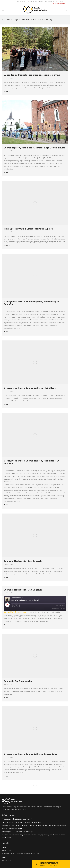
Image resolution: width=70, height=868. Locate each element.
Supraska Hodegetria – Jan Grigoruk (23, 561)
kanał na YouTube (60, 3)
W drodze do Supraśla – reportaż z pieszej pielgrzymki (32, 75)
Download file (8, 612)
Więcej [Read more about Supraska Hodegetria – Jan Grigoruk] (7, 578)
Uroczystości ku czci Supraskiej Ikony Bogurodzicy (30, 754)
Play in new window (21, 612)
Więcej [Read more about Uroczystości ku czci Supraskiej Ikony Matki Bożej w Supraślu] (7, 332)
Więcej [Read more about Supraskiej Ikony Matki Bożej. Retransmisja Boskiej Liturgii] (7, 173)
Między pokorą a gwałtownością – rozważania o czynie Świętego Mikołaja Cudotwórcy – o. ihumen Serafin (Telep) (34, 836)
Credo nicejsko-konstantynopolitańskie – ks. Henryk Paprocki (21, 822)
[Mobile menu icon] (3, 10)
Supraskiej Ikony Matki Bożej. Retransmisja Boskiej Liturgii (35, 148)
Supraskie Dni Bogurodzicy (18, 681)
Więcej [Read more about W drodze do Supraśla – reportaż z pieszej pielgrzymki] (7, 92)
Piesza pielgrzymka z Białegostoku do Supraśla (29, 229)
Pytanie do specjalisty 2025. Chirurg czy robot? (17, 819)
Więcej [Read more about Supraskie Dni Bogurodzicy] (7, 698)
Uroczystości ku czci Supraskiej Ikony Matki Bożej (30, 388)
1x (16, 606)
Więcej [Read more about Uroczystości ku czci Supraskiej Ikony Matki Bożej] (7, 405)
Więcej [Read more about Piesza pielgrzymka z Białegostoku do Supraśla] (7, 245)
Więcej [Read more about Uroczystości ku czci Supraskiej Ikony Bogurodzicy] (7, 776)
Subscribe (55, 609)
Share (63, 609)
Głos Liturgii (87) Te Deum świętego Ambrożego (17, 832)
